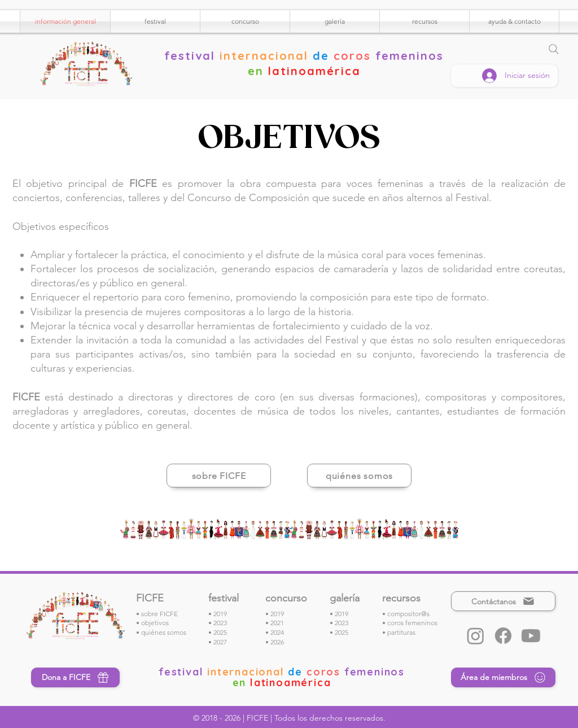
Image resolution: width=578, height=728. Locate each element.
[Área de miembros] (503, 677)
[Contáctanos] (503, 601)
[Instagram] (476, 636)
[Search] (554, 49)
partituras (401, 632)
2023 (220, 623)
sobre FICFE (159, 614)
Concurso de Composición (248, 198)
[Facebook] (503, 636)
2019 (220, 614)
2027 (220, 642)
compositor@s (408, 614)
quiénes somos (164, 632)
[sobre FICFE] (219, 476)
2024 (277, 632)
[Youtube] (531, 636)
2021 (277, 623)
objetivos (155, 623)
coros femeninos (412, 623)
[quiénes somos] (359, 476)
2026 (277, 642)
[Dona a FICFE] (75, 677)
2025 (220, 632)
